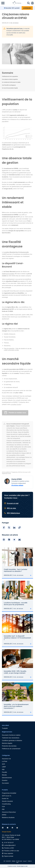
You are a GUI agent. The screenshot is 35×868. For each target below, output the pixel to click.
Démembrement (7, 778)
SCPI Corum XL (7, 796)
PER (3, 769)
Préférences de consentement (11, 749)
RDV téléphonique (13, 513)
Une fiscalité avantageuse (9, 85)
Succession (5, 783)
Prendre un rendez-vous (17, 413)
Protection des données (9, 746)
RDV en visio (11, 508)
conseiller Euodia (16, 404)
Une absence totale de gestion (10, 79)
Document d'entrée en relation (11, 735)
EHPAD (4, 815)
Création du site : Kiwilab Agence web (18, 866)
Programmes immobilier (9, 793)
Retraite (4, 775)
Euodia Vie (5, 798)
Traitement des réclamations (11, 738)
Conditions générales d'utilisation (12, 740)
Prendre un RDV (9, 848)
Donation (5, 780)
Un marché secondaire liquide (10, 88)
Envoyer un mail (13, 503)
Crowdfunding (6, 804)
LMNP (4, 767)
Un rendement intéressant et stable (11, 82)
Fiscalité (4, 772)
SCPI (3, 764)
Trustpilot (5, 728)
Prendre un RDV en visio (12, 851)
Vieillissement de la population (10, 76)
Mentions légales (7, 743)
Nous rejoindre (9, 853)
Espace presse (9, 856)
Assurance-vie (6, 759)
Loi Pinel (4, 761)
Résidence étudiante (8, 817)
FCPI (3, 807)
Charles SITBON (17, 479)
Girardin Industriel (7, 801)
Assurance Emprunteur (9, 812)
